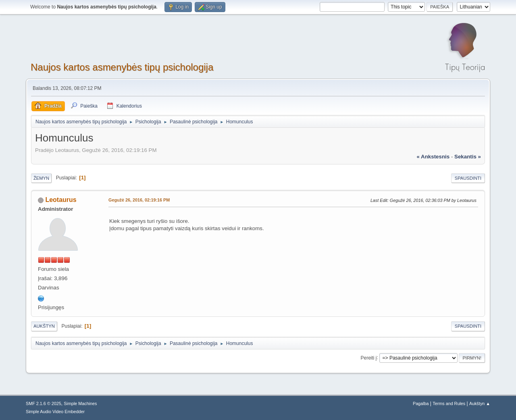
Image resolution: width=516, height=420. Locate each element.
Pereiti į (369, 358)
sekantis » (468, 157)
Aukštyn (44, 326)
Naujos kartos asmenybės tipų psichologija (122, 67)
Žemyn (41, 178)
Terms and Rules (449, 403)
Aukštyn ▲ (480, 403)
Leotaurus (61, 200)
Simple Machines (80, 403)
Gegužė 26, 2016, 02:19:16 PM (139, 200)
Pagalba (421, 403)
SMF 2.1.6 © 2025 (44, 403)
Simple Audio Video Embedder (55, 412)
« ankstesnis (433, 157)
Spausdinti (468, 178)
